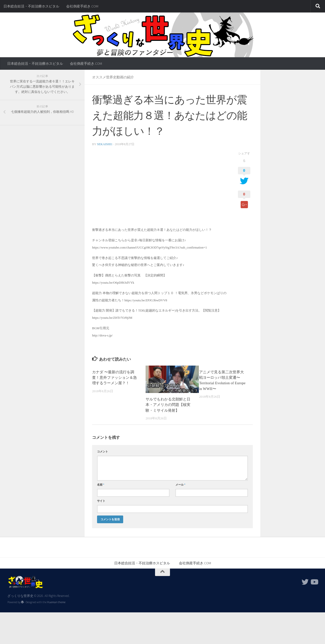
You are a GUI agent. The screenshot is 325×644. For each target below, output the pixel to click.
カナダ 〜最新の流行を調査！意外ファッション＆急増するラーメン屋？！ (114, 378)
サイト (101, 501)
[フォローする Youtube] (314, 582)
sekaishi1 (105, 144)
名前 (101, 485)
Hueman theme (56, 602)
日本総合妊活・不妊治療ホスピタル (31, 6)
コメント (103, 451)
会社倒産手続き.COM (82, 6)
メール (180, 485)
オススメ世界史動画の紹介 (113, 77)
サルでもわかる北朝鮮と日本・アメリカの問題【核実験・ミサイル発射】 (168, 405)
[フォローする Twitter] (305, 582)
